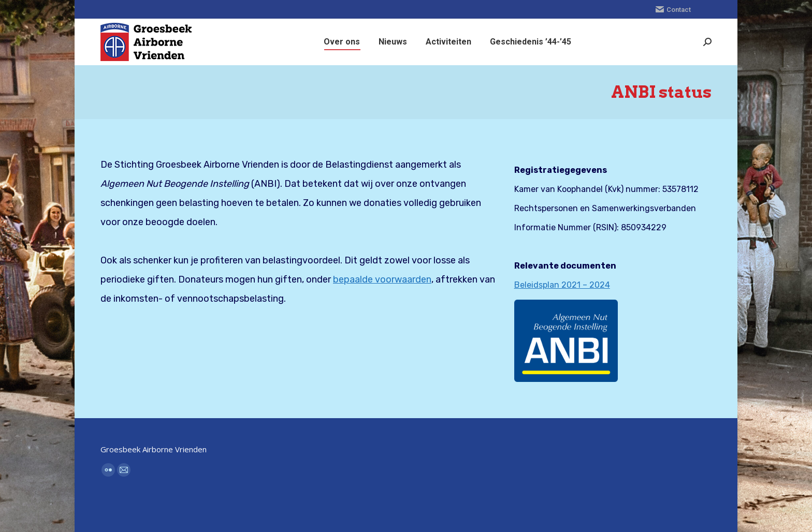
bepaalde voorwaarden (382, 279)
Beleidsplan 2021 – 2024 (562, 285)
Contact (673, 10)
